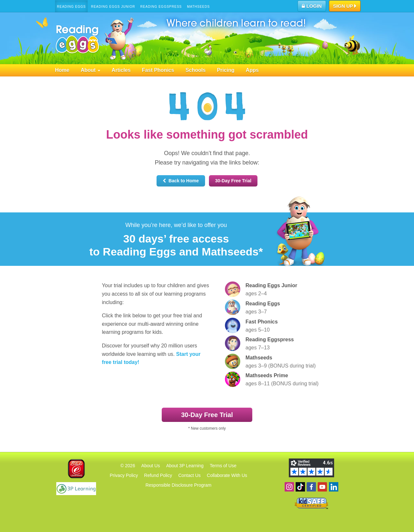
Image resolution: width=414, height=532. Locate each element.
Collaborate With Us (227, 475)
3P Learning (76, 489)
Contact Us (189, 475)
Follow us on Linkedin (334, 487)
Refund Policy (158, 475)
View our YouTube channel (322, 487)
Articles (121, 70)
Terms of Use (223, 466)
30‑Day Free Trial (233, 181)
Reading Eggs (71, 7)
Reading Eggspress (161, 7)
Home (62, 70)
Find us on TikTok (300, 487)
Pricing (226, 70)
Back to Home (181, 181)
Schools (195, 70)
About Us (151, 466)
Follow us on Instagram (289, 487)
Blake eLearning (76, 469)
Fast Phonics (158, 70)
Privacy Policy (124, 475)
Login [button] (312, 6)
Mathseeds (198, 7)
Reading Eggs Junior (113, 7)
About (90, 70)
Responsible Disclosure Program (179, 485)
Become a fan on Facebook (311, 487)
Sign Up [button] (345, 6)
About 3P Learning (185, 466)
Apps (252, 70)
